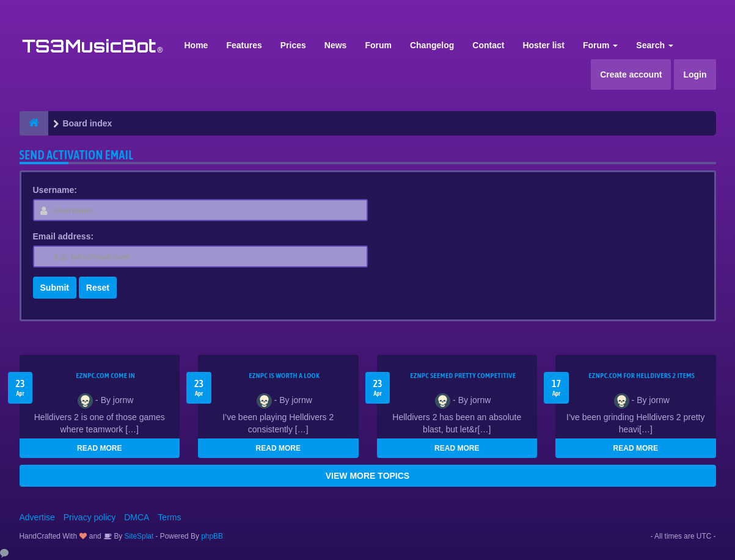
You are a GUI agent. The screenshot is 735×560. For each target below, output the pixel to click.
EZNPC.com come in (105, 376)
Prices (293, 45)
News (336, 45)
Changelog (432, 45)
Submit (55, 288)
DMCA (137, 517)
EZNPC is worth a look (284, 376)
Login (695, 75)
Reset (98, 288)
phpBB (212, 536)
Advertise (37, 517)
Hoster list (543, 45)
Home (196, 45)
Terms (169, 517)
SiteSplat (138, 536)
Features (244, 45)
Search (655, 45)
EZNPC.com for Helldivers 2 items (642, 376)
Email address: (64, 236)
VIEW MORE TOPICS (367, 476)
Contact (488, 45)
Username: (55, 190)
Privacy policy (90, 517)
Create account (631, 75)
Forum (378, 45)
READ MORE (99, 448)
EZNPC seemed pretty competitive (463, 376)
